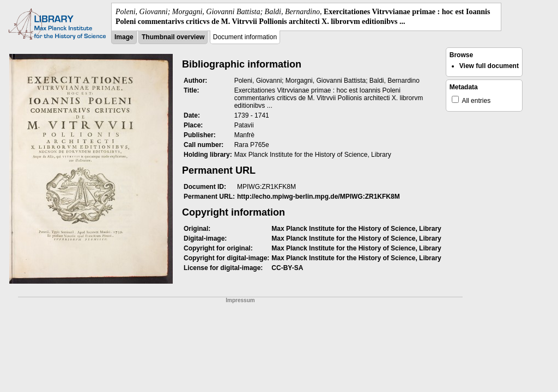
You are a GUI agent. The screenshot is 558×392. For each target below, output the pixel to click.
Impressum (240, 300)
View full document (489, 66)
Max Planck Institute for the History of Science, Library (356, 229)
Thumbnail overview (173, 37)
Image (124, 37)
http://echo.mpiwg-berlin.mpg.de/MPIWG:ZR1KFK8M (319, 197)
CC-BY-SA (287, 268)
